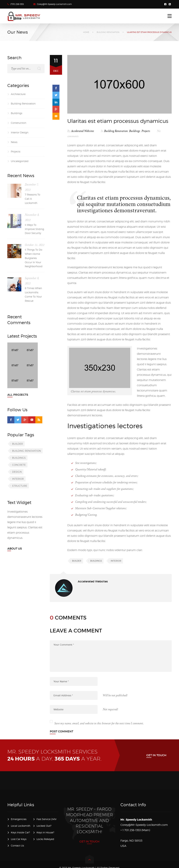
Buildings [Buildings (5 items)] (19, 458)
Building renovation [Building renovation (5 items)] (26, 451)
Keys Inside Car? (20, 832)
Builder (77, 561)
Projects (146, 131)
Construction (19, 123)
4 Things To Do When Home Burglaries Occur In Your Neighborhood (34, 258)
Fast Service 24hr (46, 819)
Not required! (110, 709)
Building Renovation (108, 32)
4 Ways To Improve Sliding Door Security (34, 229)
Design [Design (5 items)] (17, 472)
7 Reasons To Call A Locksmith (33, 199)
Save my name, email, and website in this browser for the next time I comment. (99, 723)
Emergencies (19, 819)
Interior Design (20, 132)
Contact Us (17, 846)
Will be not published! (115, 695)
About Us (15, 548)
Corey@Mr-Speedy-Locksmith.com (54, 4)
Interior (116, 561)
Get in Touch (156, 755)
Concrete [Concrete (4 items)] (19, 465)
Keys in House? (45, 832)
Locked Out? (44, 826)
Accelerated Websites (83, 131)
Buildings (135, 131)
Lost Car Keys (19, 839)
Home (86, 32)
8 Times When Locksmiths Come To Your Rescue (33, 294)
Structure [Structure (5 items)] (20, 486)
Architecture (18, 94)
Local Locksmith (21, 826)
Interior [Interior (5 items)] (18, 479)
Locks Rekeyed (45, 839)
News (14, 142)
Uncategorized (20, 161)
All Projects (18, 395)
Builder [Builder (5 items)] (17, 444)
